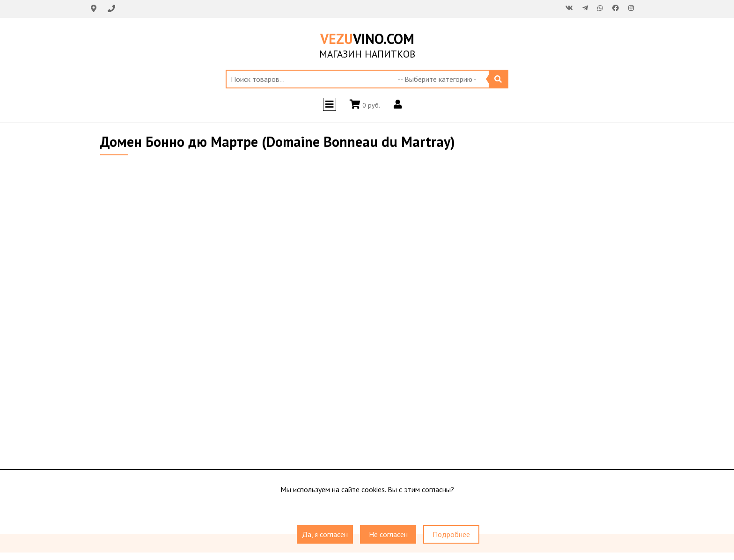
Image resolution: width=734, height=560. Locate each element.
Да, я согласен (325, 534)
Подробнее (451, 534)
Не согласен (388, 534)
